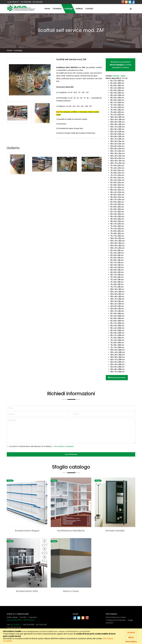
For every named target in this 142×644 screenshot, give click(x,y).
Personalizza (131, 642)
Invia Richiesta (71, 454)
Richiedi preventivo (117, 377)
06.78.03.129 (41, 625)
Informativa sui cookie (116, 617)
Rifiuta (131, 637)
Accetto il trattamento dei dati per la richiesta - (40, 446)
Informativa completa (64, 446)
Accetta (131, 633)
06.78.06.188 (29, 625)
